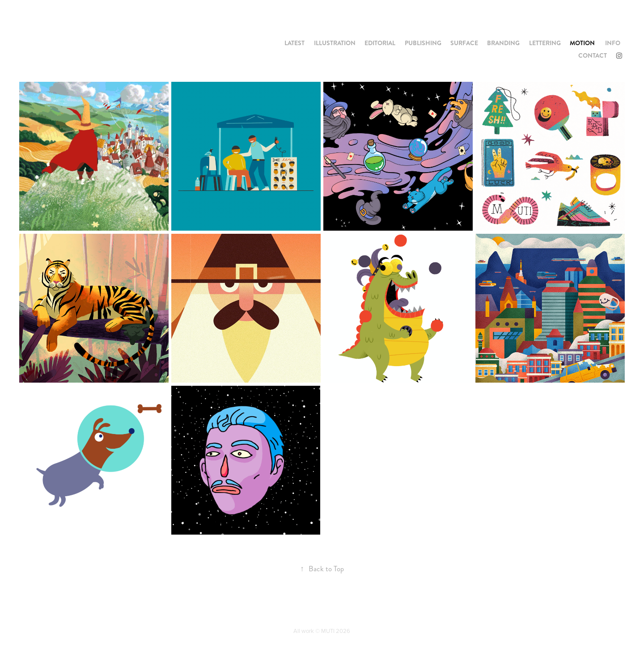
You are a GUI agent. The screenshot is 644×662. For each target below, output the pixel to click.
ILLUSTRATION (335, 43)
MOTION (582, 43)
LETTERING (545, 43)
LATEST (294, 43)
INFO (613, 43)
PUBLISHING (423, 43)
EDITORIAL (380, 43)
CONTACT (593, 55)
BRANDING (503, 43)
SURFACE (464, 43)
